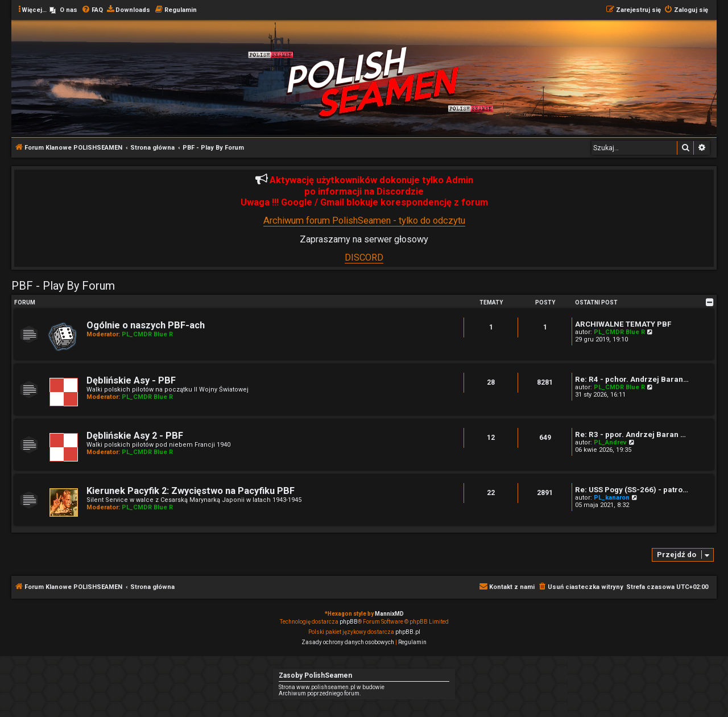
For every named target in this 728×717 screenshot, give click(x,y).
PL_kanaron (612, 498)
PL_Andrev (610, 442)
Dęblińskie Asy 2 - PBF (135, 436)
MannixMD (389, 614)
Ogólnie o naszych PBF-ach (146, 325)
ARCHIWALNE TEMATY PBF (623, 324)
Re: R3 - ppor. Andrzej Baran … (630, 434)
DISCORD (364, 257)
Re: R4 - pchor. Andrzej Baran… (632, 379)
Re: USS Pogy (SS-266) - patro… (632, 490)
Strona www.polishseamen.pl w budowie (332, 687)
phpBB (349, 622)
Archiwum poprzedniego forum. (320, 693)
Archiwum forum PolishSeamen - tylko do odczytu (364, 221)
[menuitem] (63, 10)
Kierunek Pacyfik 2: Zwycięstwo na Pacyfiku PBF (191, 491)
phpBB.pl (408, 632)
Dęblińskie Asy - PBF (131, 380)
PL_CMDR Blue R (147, 334)
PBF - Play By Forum (63, 286)
